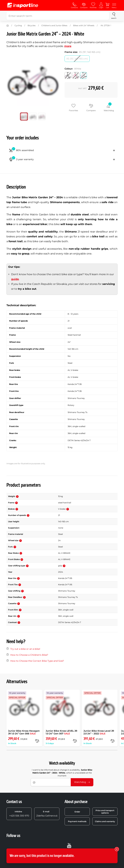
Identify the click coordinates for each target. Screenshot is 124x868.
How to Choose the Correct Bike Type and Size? (37, 661)
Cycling (18, 25)
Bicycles (32, 25)
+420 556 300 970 (19, 814)
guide (15, 279)
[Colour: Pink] (76, 75)
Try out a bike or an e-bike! (25, 649)
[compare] (37, 741)
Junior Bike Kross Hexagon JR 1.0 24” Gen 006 (24, 732)
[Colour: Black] (68, 75)
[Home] (8, 26)
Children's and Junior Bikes (54, 25)
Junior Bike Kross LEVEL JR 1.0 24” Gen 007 (61, 732)
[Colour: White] (83, 75)
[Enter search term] (58, 16)
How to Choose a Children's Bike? (29, 655)
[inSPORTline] (23, 5)
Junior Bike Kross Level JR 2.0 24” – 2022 (99, 732)
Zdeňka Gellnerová (47, 814)
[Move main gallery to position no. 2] (42, 116)
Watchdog (82, 782)
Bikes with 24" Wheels (84, 25)
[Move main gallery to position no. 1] (33, 116)
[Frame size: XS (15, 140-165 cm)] (77, 59)
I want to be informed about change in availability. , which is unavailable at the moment (62, 773)
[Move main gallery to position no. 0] (24, 116)
